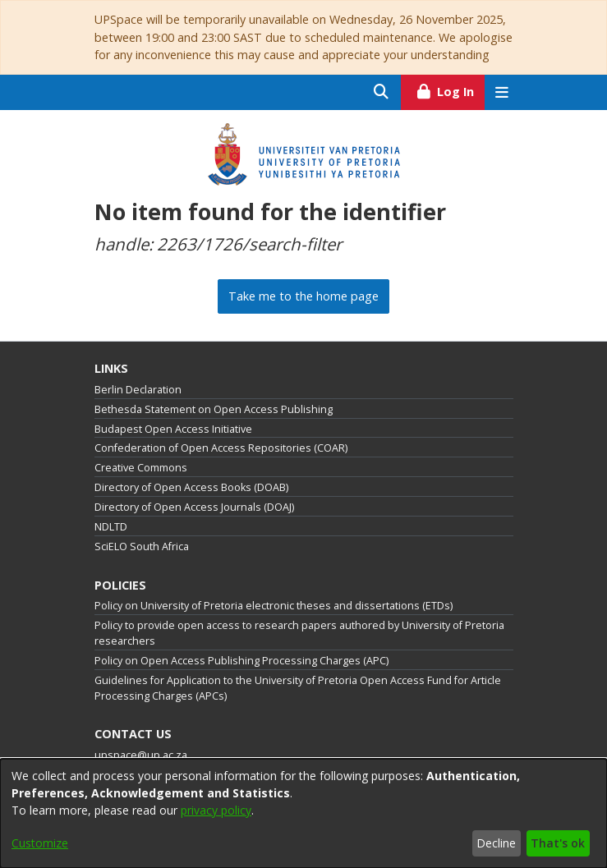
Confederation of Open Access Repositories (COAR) (221, 448)
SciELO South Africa (142, 547)
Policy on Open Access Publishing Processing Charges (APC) (241, 661)
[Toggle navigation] (502, 92)
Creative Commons (141, 468)
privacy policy (216, 810)
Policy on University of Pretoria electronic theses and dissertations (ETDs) (274, 606)
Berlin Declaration (138, 390)
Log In (450, 90)
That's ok (558, 843)
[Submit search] (382, 92)
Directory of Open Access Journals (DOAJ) (194, 507)
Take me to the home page (303, 296)
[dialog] (303, 813)
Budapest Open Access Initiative (173, 429)
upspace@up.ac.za (141, 755)
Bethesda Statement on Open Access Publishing (214, 409)
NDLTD (111, 527)
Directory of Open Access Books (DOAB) (191, 487)
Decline (496, 843)
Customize (40, 843)
